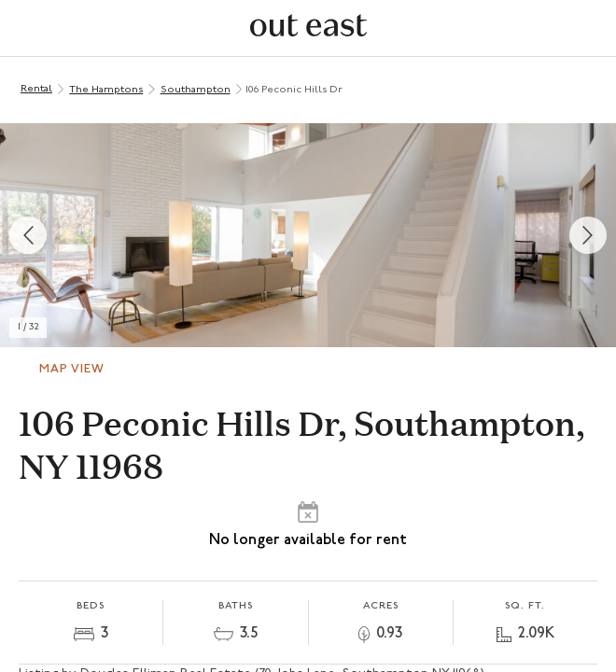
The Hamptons (106, 90)
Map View (72, 369)
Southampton (196, 90)
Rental (36, 89)
